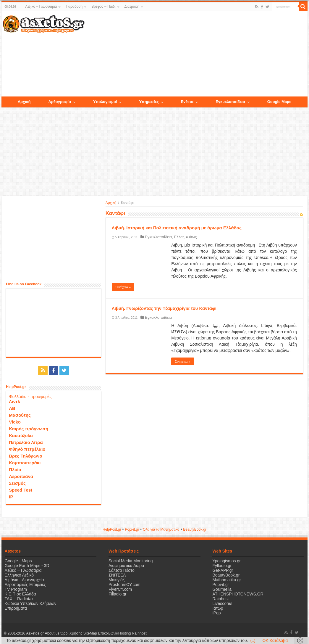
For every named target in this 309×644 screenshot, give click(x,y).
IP (11, 497)
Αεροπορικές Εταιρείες (25, 585)
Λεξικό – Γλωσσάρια (41, 7)
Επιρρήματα (16, 608)
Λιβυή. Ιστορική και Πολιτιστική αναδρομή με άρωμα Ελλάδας (177, 228)
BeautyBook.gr (226, 575)
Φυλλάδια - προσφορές (30, 397)
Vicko (15, 422)
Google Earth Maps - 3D (27, 566)
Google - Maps (18, 561)
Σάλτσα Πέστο (122, 570)
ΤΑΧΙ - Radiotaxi (20, 599)
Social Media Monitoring (131, 561)
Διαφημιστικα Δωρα (126, 566)
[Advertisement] (196, 54)
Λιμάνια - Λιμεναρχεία (24, 580)
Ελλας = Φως (186, 237)
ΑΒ (12, 408)
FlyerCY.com (120, 589)
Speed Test (21, 490)
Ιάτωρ (218, 608)
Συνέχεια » (123, 287)
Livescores (222, 603)
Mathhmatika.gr (227, 580)
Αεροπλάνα (21, 476)
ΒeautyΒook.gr (195, 529)
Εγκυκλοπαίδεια (158, 237)
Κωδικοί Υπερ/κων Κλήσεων (31, 603)
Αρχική (111, 203)
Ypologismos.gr (226, 561)
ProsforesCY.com (124, 585)
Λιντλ (14, 401)
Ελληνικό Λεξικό (19, 575)
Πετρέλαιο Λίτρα (26, 442)
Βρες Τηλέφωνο (25, 456)
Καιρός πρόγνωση (29, 429)
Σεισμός (17, 483)
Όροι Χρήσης (71, 633)
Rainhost (220, 599)
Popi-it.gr (132, 529)
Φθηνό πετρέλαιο (27, 449)
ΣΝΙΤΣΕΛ (117, 575)
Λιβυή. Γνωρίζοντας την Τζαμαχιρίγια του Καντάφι (164, 308)
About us (52, 633)
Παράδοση (74, 7)
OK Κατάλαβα (275, 640)
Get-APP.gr (223, 570)
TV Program (16, 589)
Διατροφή (132, 7)
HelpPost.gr (112, 529)
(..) (253, 640)
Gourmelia (222, 589)
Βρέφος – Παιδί (103, 7)
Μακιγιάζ (117, 580)
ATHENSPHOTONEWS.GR (238, 594)
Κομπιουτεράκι (25, 463)
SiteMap (90, 633)
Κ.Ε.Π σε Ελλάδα (20, 594)
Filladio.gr (118, 594)
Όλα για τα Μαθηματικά (161, 529)
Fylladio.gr (222, 566)
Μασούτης (20, 415)
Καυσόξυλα (21, 435)
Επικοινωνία (108, 633)
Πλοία (15, 470)
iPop (216, 613)
